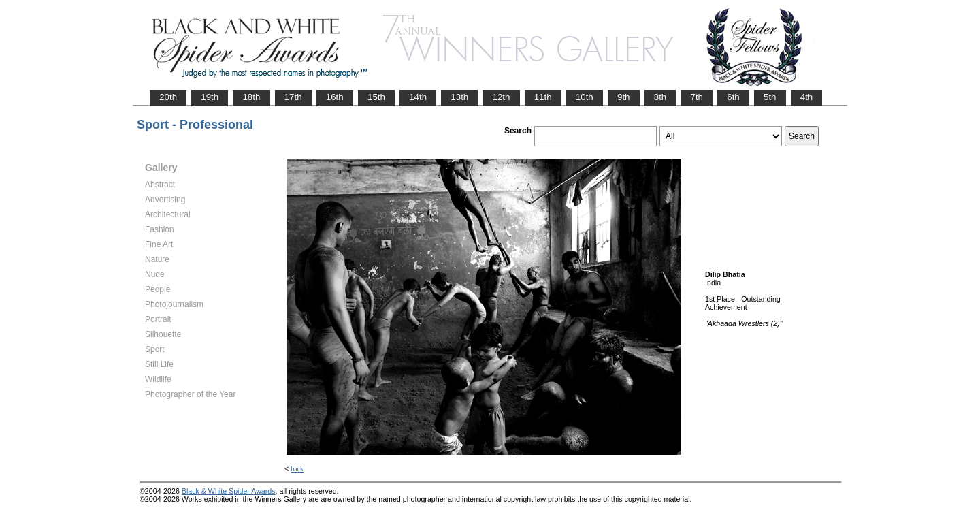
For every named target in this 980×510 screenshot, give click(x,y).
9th (624, 97)
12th (501, 97)
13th (459, 97)
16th (335, 97)
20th (168, 97)
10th (585, 97)
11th (543, 97)
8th (660, 97)
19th (210, 97)
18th (251, 97)
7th (697, 97)
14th (418, 97)
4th (807, 97)
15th (376, 97)
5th (770, 97)
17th (293, 97)
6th (733, 97)
